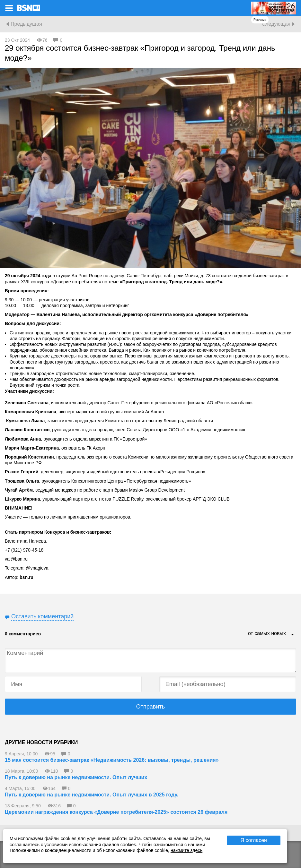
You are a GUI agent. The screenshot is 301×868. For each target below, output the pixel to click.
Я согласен (254, 840)
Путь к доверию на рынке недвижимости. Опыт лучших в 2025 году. (92, 795)
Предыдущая (26, 24)
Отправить (150, 707)
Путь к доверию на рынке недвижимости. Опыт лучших (76, 777)
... (293, 635)
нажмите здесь (186, 850)
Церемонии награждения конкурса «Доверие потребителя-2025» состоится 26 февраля (116, 812)
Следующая (276, 24)
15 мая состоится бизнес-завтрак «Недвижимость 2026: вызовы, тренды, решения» (112, 760)
